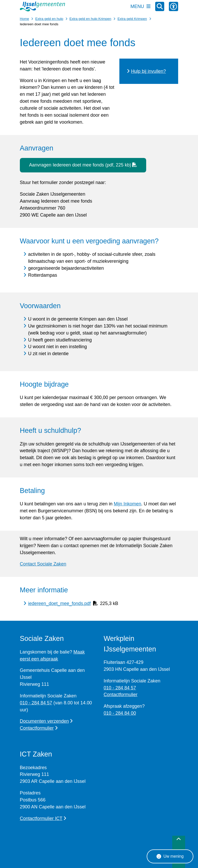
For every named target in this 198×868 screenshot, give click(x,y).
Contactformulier (39, 728)
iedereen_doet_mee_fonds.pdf (59, 603)
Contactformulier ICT (43, 818)
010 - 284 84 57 (36, 703)
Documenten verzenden (46, 721)
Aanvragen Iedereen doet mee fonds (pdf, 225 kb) (83, 165)
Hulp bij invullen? (148, 71)
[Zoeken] (160, 6)
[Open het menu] (141, 6)
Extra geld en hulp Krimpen (90, 19)
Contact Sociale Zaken (43, 564)
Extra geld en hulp (49, 19)
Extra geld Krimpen (132, 19)
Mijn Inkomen (127, 504)
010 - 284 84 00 (120, 713)
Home (24, 19)
